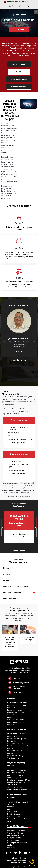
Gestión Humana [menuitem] (14, 812)
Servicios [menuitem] (11, 804)
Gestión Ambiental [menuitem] (14, 816)
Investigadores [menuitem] (13, 741)
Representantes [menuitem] (13, 717)
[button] (28, 6)
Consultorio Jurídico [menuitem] (15, 778)
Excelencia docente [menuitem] (14, 710)
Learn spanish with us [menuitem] (16, 835)
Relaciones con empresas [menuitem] (17, 770)
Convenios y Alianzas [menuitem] (15, 833)
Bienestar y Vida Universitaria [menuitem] (18, 712)
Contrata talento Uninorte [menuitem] (17, 790)
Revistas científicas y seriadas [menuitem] (18, 746)
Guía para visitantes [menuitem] (15, 838)
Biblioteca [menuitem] (11, 708)
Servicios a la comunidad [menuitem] (17, 787)
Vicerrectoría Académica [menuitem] (16, 715)
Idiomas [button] (13, 6)
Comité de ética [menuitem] (13, 758)
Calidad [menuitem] (10, 809)
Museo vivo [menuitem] (12, 725)
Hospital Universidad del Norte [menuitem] (19, 780)
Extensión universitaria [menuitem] (16, 773)
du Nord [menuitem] (10, 821)
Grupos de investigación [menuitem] (16, 743)
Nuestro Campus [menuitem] (14, 814)
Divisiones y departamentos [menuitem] (18, 703)
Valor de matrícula (19, 87)
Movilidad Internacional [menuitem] (16, 831)
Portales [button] (22, 6)
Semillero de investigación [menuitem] (17, 756)
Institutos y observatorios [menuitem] (17, 705)
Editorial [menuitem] (10, 748)
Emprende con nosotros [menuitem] (16, 782)
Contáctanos (19, 30)
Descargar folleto (19, 64)
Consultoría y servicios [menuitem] (16, 775)
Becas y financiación (19, 79)
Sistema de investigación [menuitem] (17, 739)
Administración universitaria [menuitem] (18, 802)
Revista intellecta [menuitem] (14, 753)
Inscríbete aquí (19, 72)
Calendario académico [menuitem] (16, 720)
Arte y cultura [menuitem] (12, 785)
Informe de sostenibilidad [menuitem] (17, 819)
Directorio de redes (19, 858)
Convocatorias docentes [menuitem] (16, 722)
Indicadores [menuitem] (12, 807)
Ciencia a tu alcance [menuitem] (15, 751)
